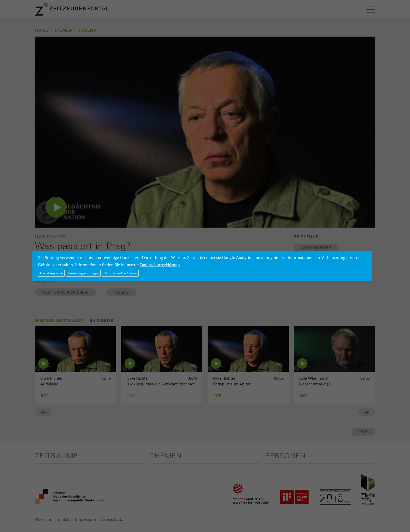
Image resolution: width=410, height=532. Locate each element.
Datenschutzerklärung (160, 265)
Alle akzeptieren (51, 273)
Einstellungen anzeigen (83, 273)
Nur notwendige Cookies (120, 273)
